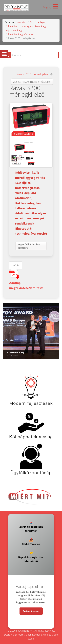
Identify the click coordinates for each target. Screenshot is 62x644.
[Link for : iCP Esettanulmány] (31, 331)
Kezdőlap (22, 22)
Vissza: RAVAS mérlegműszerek (32, 82)
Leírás (16, 265)
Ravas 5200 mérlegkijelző (32, 74)
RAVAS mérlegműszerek (21, 34)
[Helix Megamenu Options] (50, 7)
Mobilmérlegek (38, 22)
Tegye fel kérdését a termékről (29, 246)
